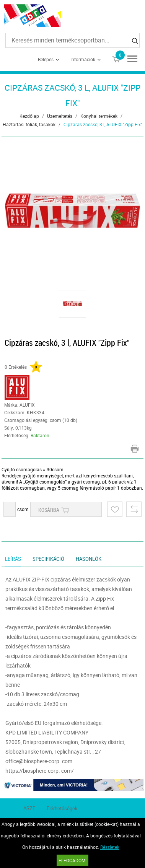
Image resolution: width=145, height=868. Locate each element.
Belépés (46, 59)
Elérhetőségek (62, 808)
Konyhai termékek (99, 116)
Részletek (110, 847)
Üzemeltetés (60, 116)
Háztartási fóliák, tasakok (29, 124)
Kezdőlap (29, 116)
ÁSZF (29, 808)
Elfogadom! (72, 860)
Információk (83, 59)
